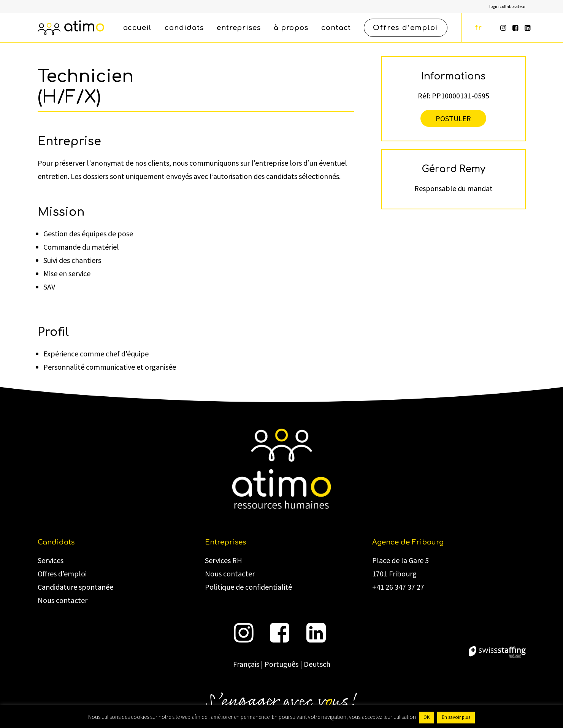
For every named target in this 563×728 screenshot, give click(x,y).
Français (246, 665)
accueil (137, 28)
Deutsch (317, 665)
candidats (184, 28)
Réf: (424, 96)
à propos (291, 28)
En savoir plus (456, 717)
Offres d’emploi (62, 574)
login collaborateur (507, 7)
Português (281, 665)
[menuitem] (507, 7)
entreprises (239, 28)
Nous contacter (63, 601)
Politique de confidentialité (248, 587)
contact (336, 28)
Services (51, 561)
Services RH (224, 561)
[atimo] (71, 28)
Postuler (453, 118)
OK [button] (427, 717)
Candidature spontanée (75, 587)
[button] (504, 28)
